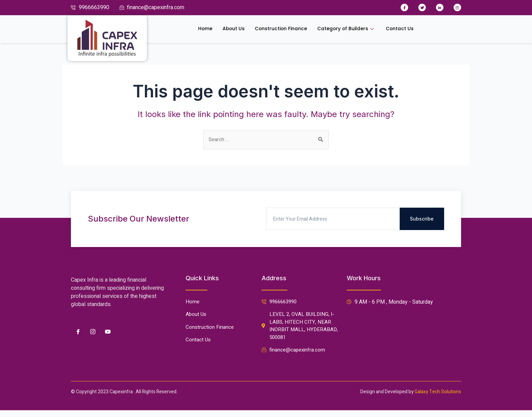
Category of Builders (349, 29)
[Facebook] (78, 328)
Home (199, 29)
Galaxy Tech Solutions (438, 392)
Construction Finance (279, 29)
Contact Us (405, 29)
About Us (228, 29)
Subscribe (422, 216)
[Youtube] (108, 328)
